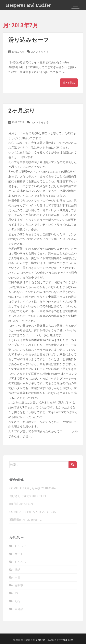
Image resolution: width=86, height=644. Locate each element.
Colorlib (41, 640)
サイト (19, 554)
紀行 (17, 601)
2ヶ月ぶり (22, 110)
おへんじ (20, 562)
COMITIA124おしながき (25, 488)
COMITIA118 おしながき (25, 512)
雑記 (17, 570)
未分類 (19, 609)
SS (16, 593)
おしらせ (20, 546)
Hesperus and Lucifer (28, 5)
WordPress (67, 640)
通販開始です (18, 520)
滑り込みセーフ (29, 40)
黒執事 (19, 585)
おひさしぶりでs (20, 496)
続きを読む (69, 83)
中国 (17, 577)
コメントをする (40, 52)
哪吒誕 (14, 504)
